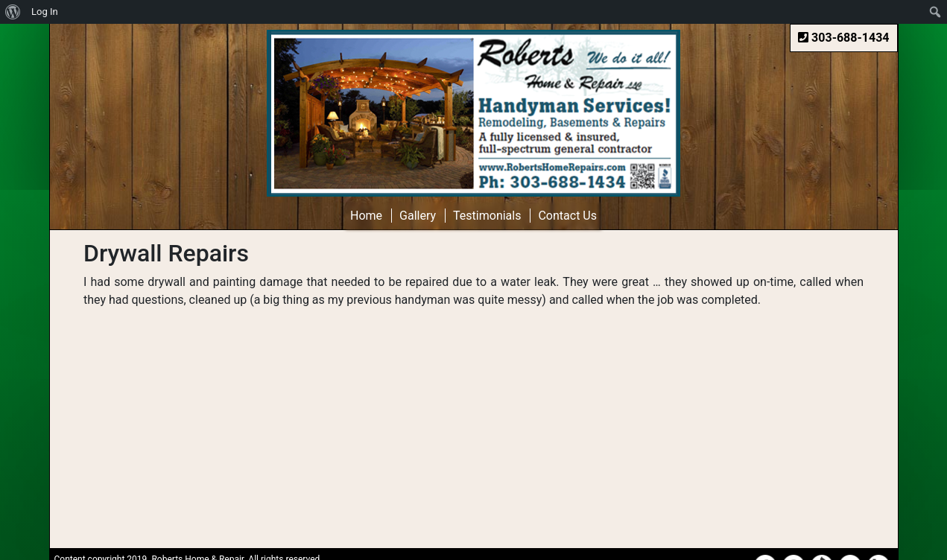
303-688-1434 (843, 38)
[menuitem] (13, 12)
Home (366, 216)
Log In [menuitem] (45, 12)
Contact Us (567, 216)
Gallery (418, 216)
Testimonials (487, 216)
